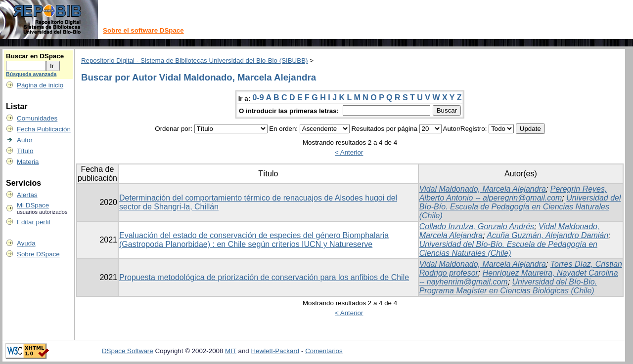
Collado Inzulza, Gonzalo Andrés (477, 226)
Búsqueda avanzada (31, 74)
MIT (231, 351)
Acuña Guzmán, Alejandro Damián (547, 235)
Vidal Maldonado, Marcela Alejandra (483, 189)
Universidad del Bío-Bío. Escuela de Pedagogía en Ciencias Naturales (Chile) (520, 207)
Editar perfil (33, 222)
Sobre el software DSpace (143, 30)
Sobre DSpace (38, 254)
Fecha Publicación (44, 129)
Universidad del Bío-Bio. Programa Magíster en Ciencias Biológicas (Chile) (508, 286)
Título (25, 151)
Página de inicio (40, 85)
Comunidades (37, 118)
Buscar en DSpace (35, 56)
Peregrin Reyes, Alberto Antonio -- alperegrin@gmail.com (513, 193)
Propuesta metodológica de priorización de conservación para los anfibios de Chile (264, 277)
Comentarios (324, 351)
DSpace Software (128, 351)
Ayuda (26, 243)
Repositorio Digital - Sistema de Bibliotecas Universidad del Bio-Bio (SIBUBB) (195, 61)
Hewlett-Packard (275, 351)
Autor (25, 140)
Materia (28, 162)
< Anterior (349, 152)
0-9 (258, 98)
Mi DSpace (33, 205)
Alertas (27, 195)
